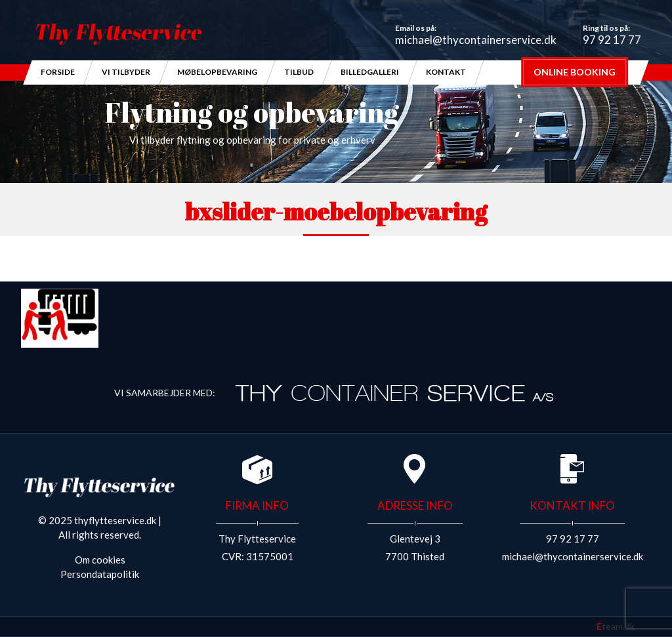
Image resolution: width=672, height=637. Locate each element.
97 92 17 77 (612, 40)
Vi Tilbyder (126, 72)
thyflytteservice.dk (115, 520)
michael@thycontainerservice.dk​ (476, 40)
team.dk (616, 626)
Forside (58, 72)
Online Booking (575, 72)
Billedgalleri (370, 72)
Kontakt (446, 72)
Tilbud (299, 72)
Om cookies (100, 560)
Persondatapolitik (100, 574)
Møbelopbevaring (217, 72)
